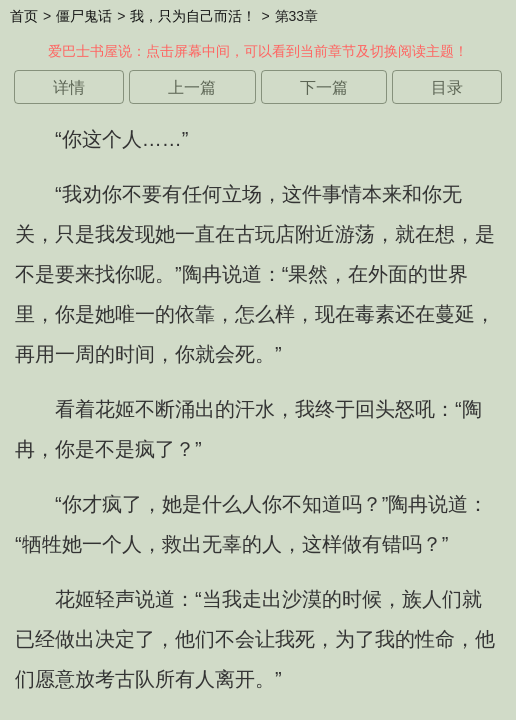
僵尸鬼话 (84, 16)
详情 (69, 87)
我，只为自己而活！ (193, 16)
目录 (447, 87)
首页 (24, 16)
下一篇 (324, 87)
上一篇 (192, 87)
